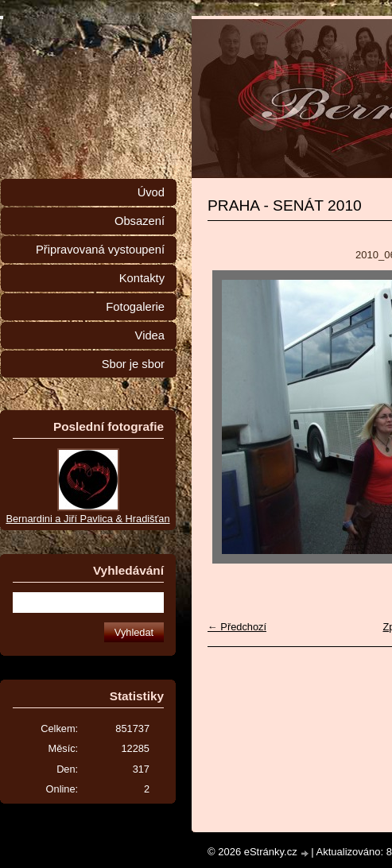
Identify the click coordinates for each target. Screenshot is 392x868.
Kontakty (142, 278)
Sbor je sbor (133, 364)
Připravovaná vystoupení (100, 250)
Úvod (151, 192)
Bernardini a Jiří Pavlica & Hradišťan (87, 519)
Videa (150, 335)
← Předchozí (237, 627)
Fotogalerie (135, 307)
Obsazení (140, 221)
